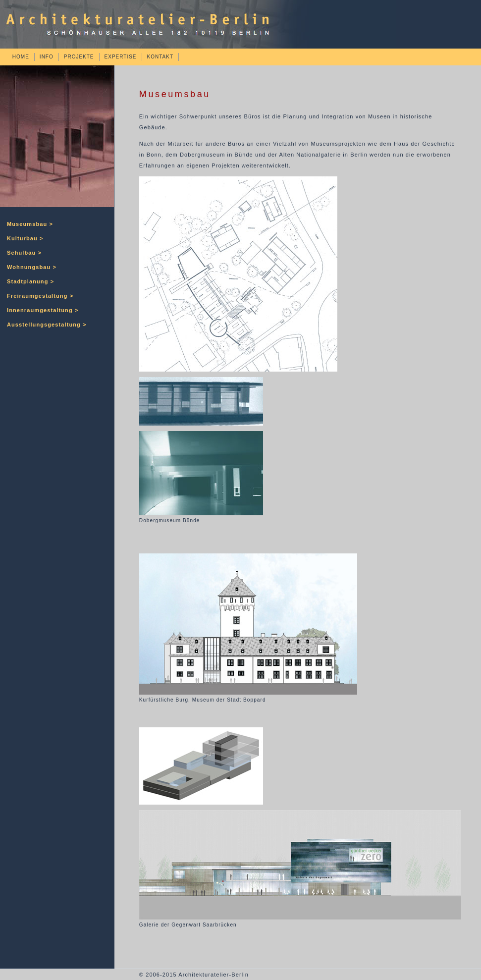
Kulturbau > (25, 238)
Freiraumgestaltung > (40, 296)
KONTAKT (160, 57)
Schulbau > (24, 253)
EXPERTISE (121, 57)
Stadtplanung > (30, 281)
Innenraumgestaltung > (43, 310)
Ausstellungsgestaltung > (47, 325)
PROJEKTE (79, 57)
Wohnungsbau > (32, 267)
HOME (21, 57)
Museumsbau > (30, 224)
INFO (47, 57)
